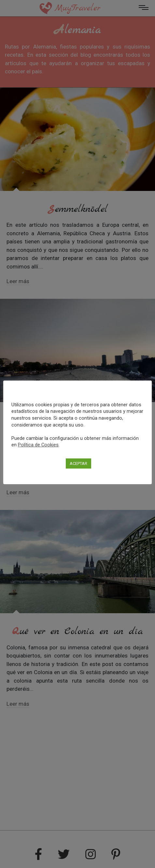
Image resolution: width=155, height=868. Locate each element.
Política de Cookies (38, 445)
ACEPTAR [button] (78, 463)
